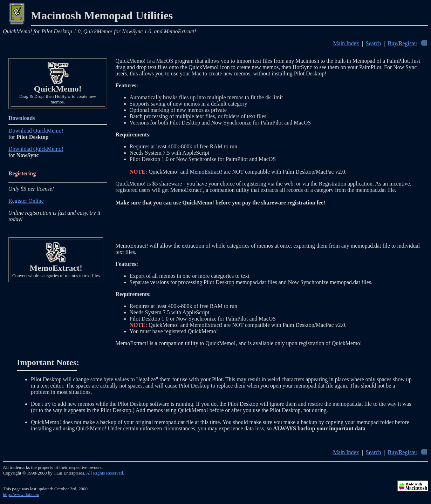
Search (374, 43)
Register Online (26, 201)
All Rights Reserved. (105, 473)
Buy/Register (403, 43)
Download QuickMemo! (36, 131)
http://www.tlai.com (21, 494)
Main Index (346, 43)
